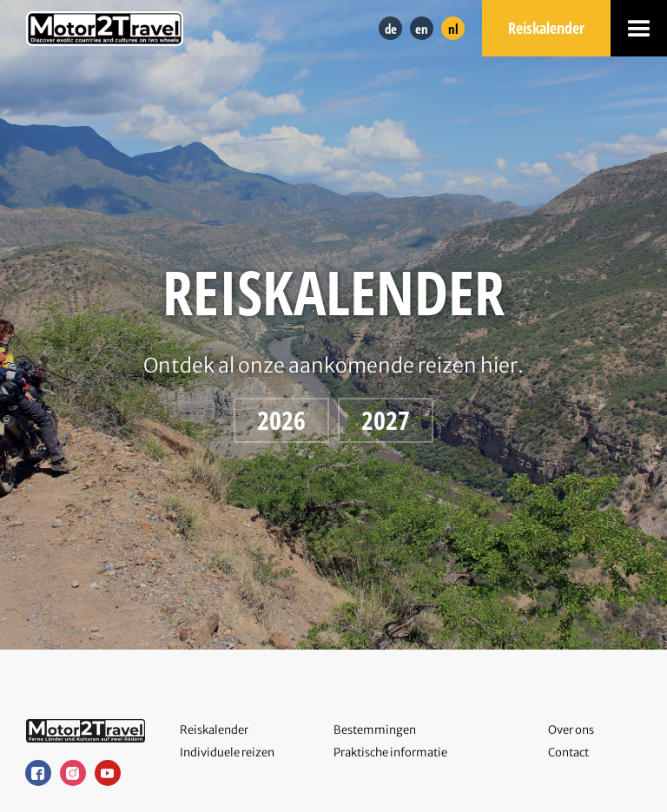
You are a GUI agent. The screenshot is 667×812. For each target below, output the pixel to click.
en (422, 29)
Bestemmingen (375, 730)
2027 (386, 420)
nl (453, 29)
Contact (568, 753)
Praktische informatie (390, 753)
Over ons (571, 730)
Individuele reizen (227, 753)
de (391, 29)
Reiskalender (546, 28)
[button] (639, 28)
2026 (281, 420)
